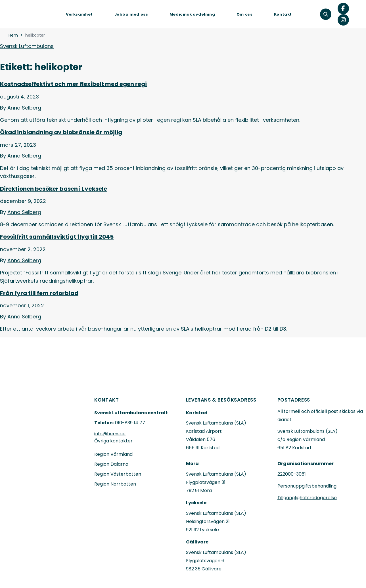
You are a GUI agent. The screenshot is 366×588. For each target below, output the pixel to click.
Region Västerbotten (118, 474)
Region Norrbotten (115, 484)
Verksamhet (79, 14)
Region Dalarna (111, 464)
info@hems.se (110, 434)
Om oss (245, 14)
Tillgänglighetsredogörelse (307, 498)
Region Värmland (113, 454)
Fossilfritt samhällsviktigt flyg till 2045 (57, 237)
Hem (13, 35)
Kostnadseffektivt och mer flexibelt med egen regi (73, 84)
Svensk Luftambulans (27, 46)
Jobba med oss (131, 14)
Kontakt (283, 14)
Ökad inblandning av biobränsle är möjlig (61, 132)
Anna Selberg (24, 108)
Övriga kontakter (113, 441)
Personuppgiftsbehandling (307, 486)
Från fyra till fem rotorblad (39, 293)
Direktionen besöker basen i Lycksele (54, 189)
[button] (326, 14)
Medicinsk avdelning (192, 14)
